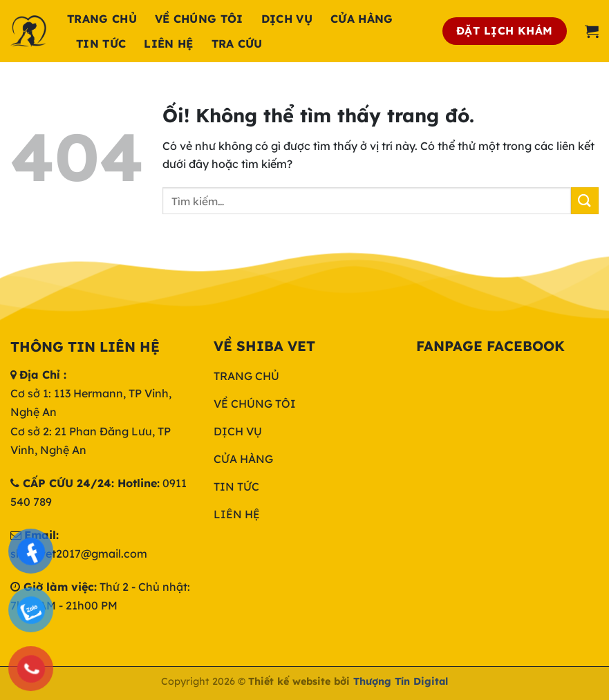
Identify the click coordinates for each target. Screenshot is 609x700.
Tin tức (101, 44)
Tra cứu (237, 44)
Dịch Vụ (287, 19)
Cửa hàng (362, 19)
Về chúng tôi (199, 19)
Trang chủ (102, 19)
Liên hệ (168, 44)
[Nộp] (585, 201)
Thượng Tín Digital (401, 681)
